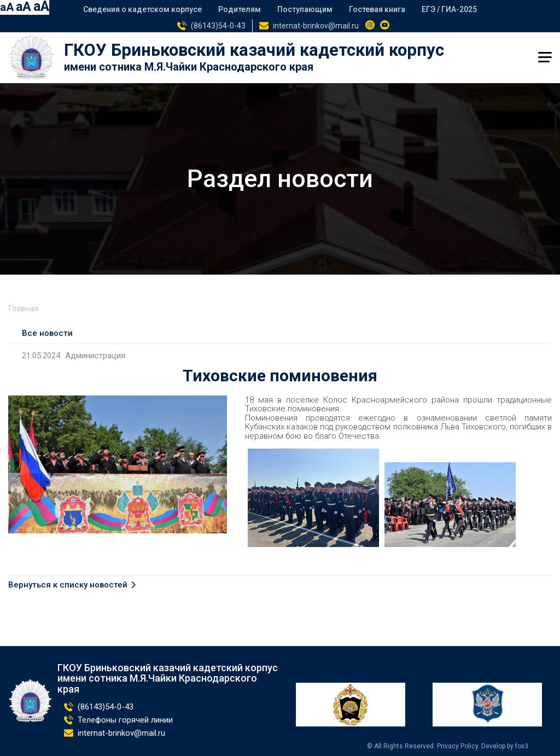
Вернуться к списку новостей (68, 585)
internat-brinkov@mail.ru (316, 26)
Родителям (240, 9)
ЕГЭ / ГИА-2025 (449, 9)
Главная (23, 309)
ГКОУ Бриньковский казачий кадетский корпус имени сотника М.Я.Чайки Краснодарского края (168, 679)
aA (7, 7)
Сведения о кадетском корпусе (142, 9)
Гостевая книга (377, 9)
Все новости (47, 333)
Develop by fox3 (505, 746)
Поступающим (305, 9)
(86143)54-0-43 (218, 26)
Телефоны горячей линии (125, 720)
